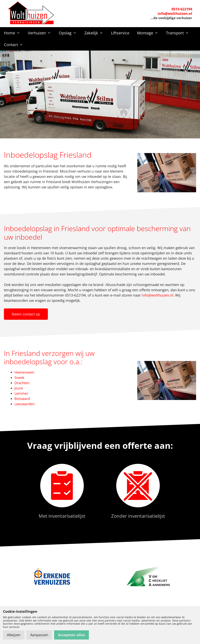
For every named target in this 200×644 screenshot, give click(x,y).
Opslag (70, 33)
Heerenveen (24, 372)
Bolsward (22, 399)
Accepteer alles (71, 635)
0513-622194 (182, 9)
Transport (179, 33)
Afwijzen (14, 635)
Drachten (22, 383)
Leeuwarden (25, 404)
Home (14, 33)
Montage (150, 33)
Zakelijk (96, 33)
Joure (19, 388)
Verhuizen (41, 33)
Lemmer (21, 393)
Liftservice (120, 33)
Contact (15, 45)
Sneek (19, 378)
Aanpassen (39, 635)
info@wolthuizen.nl (175, 13)
